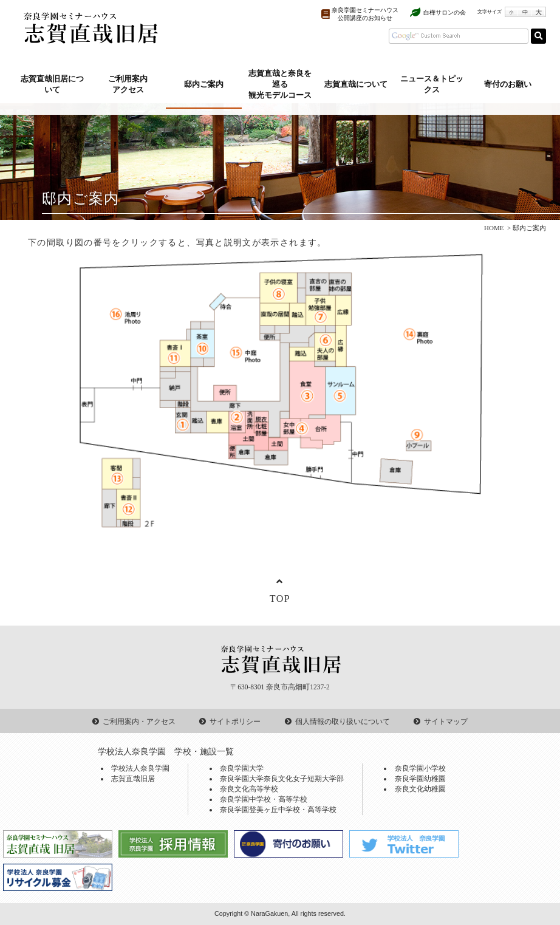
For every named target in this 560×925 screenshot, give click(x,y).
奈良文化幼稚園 (420, 789)
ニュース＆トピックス (432, 84)
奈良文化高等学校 (249, 789)
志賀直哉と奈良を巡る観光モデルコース (280, 84)
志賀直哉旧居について (52, 84)
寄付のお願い (508, 84)
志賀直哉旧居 (133, 779)
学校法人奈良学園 (140, 768)
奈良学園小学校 (420, 768)
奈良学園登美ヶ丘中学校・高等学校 (278, 810)
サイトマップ (446, 722)
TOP (280, 599)
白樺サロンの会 (445, 12)
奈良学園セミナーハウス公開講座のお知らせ (365, 14)
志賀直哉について (356, 84)
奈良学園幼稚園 (420, 779)
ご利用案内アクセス (128, 84)
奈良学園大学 (242, 768)
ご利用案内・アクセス (139, 722)
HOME (494, 228)
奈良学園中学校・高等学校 (264, 799)
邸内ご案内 (204, 84)
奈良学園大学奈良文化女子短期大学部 (282, 779)
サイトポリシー (235, 722)
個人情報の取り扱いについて (343, 722)
